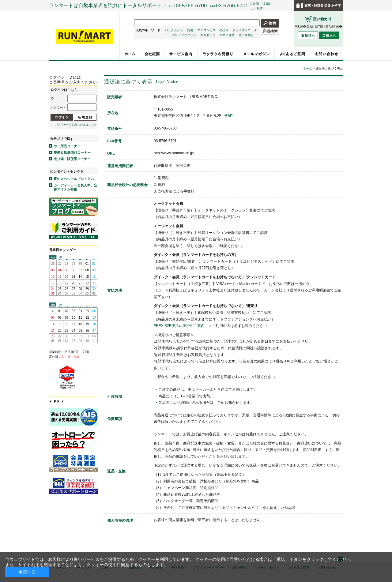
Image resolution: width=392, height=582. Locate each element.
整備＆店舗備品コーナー (72, 152)
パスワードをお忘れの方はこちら (76, 125)
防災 (190, 30)
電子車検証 (246, 35)
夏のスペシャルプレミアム (74, 179)
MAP (229, 116)
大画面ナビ (208, 35)
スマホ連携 (227, 35)
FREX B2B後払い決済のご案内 (179, 326)
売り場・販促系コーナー (72, 159)
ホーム (307, 68)
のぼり (224, 30)
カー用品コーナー (67, 146)
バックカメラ (174, 30)
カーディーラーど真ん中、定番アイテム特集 (75, 187)
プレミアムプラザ (184, 35)
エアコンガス (206, 30)
